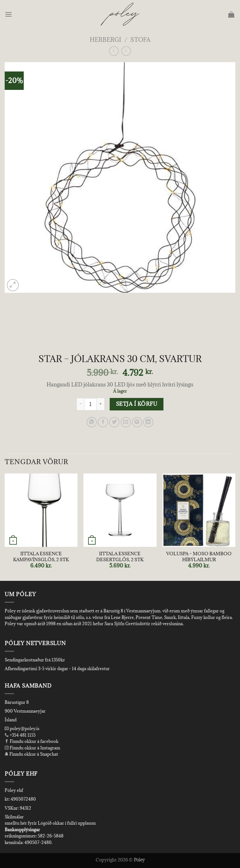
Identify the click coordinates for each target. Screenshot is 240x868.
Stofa (140, 39)
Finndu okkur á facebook (32, 741)
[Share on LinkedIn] (148, 422)
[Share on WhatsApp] (92, 422)
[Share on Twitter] (114, 422)
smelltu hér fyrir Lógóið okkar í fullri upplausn (50, 823)
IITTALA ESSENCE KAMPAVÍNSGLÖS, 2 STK (41, 557)
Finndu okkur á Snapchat (31, 754)
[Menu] (9, 14)
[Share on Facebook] (103, 422)
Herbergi (105, 39)
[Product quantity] (90, 404)
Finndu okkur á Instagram (32, 748)
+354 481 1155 (22, 735)
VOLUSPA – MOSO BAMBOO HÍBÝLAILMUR (199, 557)
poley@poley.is (22, 728)
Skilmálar (14, 817)
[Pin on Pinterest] (137, 422)
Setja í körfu (137, 404)
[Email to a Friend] (126, 422)
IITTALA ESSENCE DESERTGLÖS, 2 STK (120, 557)
